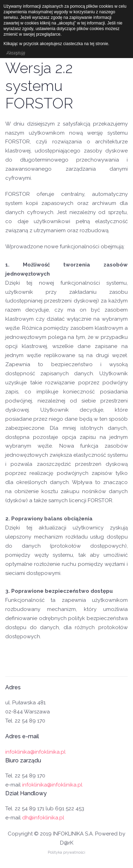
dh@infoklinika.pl (43, 818)
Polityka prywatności (66, 852)
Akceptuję (15, 52)
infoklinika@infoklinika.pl (35, 752)
